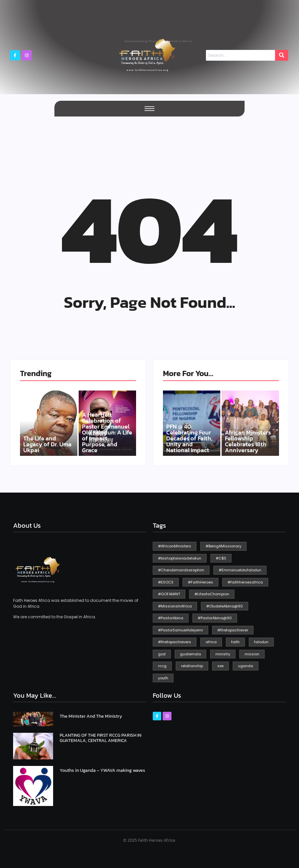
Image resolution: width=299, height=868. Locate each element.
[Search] (240, 55)
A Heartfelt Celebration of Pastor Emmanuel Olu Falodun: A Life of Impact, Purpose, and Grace (107, 433)
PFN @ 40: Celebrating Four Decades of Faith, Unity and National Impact (189, 438)
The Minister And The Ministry (91, 716)
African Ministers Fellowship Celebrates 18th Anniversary (248, 441)
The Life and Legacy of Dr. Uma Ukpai (47, 444)
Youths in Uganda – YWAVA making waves (102, 770)
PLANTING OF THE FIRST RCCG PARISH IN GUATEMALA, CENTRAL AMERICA (100, 738)
